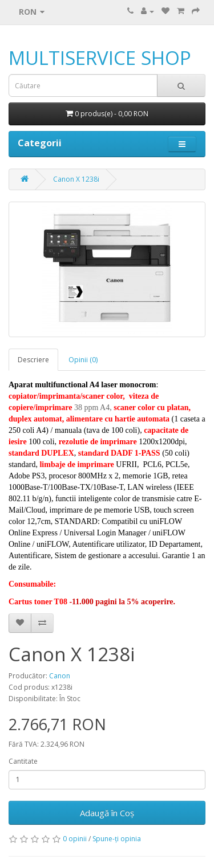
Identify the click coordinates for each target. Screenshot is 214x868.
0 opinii (75, 839)
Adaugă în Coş (107, 813)
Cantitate (23, 761)
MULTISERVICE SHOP (100, 58)
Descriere (33, 360)
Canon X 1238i (76, 179)
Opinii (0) (83, 360)
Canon (60, 676)
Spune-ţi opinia (117, 839)
